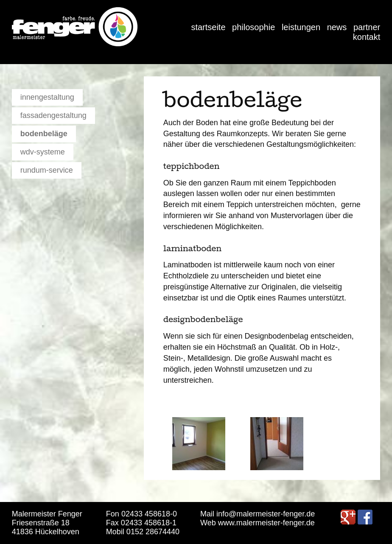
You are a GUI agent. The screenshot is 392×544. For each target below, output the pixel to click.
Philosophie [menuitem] (253, 27)
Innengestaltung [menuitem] (47, 97)
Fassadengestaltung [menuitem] (53, 115)
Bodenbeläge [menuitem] (44, 134)
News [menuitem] (337, 27)
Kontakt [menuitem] (367, 37)
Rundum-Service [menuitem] (47, 170)
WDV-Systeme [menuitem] (43, 152)
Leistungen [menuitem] (301, 27)
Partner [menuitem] (367, 27)
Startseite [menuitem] (208, 27)
